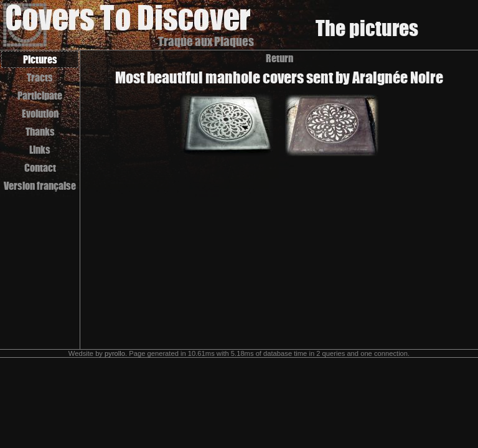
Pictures (40, 59)
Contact (40, 168)
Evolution (40, 114)
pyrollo (115, 353)
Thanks (40, 132)
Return (279, 58)
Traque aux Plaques (206, 41)
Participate (40, 96)
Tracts (40, 77)
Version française (40, 186)
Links (40, 150)
